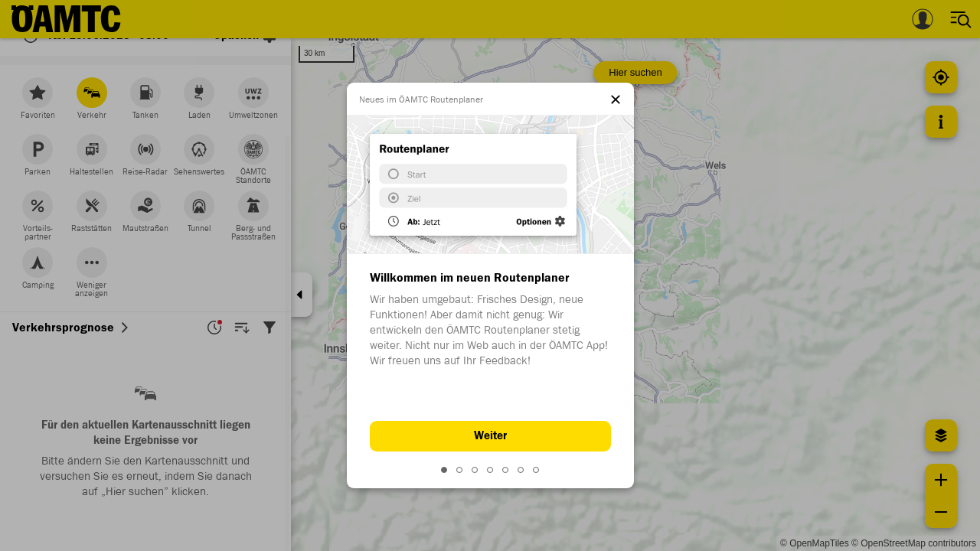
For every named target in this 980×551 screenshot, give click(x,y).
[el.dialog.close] (616, 101)
